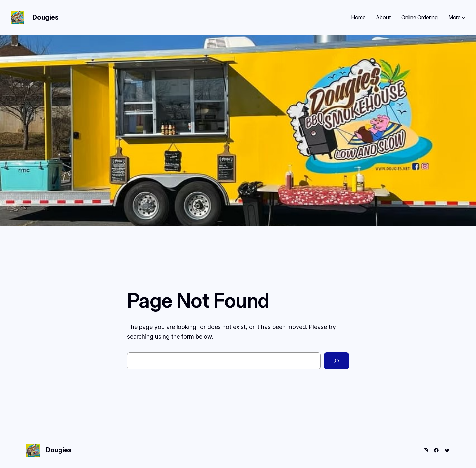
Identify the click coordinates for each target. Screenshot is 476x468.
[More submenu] (464, 18)
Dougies (45, 17)
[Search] (337, 361)
